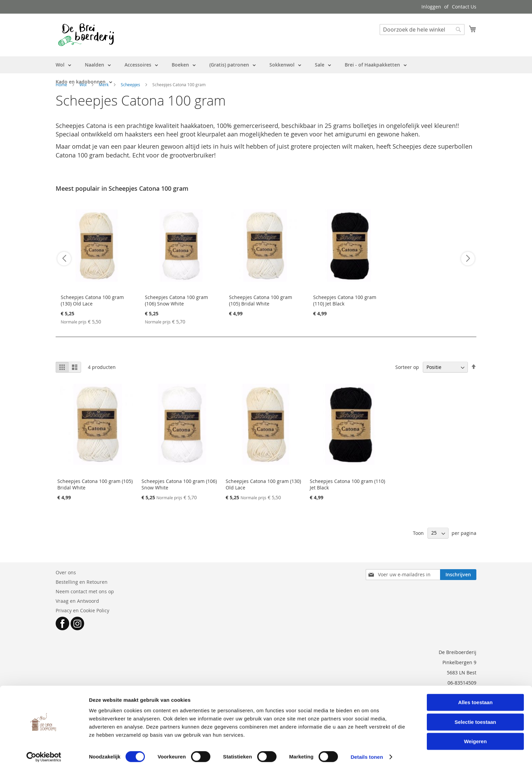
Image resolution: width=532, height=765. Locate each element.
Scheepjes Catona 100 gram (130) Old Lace (92, 300)
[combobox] (422, 30)
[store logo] (86, 35)
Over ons (66, 572)
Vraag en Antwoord (77, 601)
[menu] (266, 73)
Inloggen (431, 7)
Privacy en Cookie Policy (82, 610)
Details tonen (367, 752)
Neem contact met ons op (85, 591)
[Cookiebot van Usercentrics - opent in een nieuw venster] (44, 752)
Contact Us (464, 7)
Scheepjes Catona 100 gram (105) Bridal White (261, 300)
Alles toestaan (475, 697)
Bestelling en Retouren (82, 582)
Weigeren (475, 736)
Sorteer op (407, 367)
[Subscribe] (458, 575)
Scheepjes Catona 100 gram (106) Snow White (176, 300)
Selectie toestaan (476, 717)
